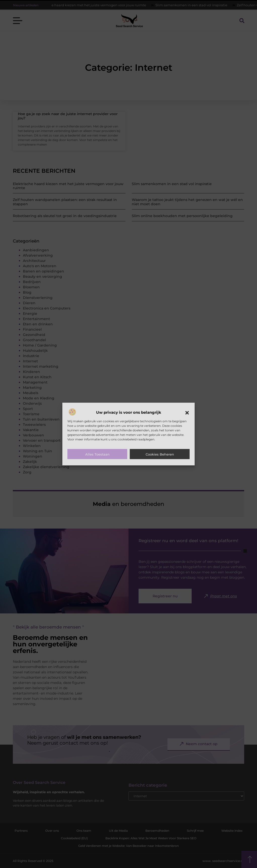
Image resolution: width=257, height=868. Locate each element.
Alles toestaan (97, 454)
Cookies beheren (160, 454)
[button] (187, 413)
